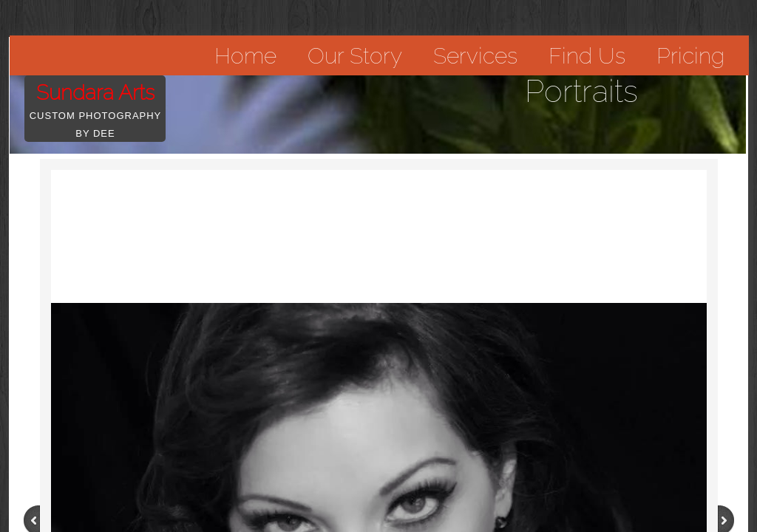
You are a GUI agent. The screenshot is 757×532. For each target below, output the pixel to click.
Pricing (690, 56)
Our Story (355, 56)
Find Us (587, 56)
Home (245, 56)
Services (475, 56)
